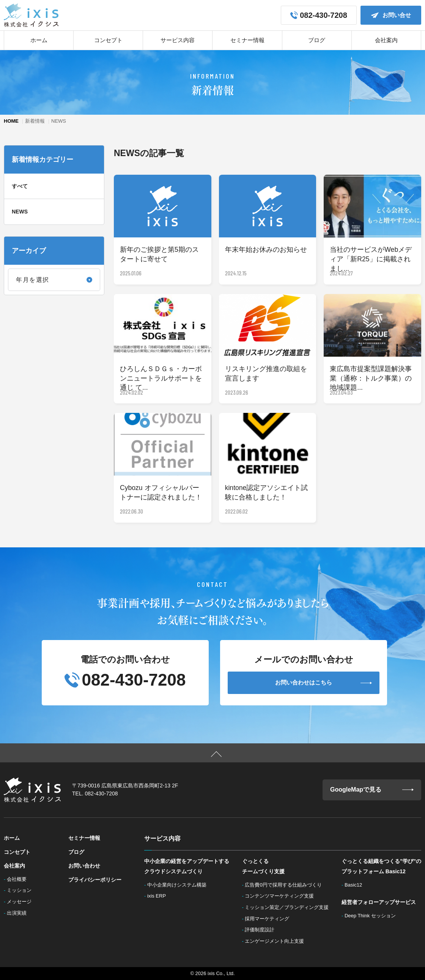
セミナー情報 (247, 40)
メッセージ (21, 902)
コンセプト (108, 40)
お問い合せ (391, 15)
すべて (20, 186)
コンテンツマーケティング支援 (282, 896)
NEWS (20, 212)
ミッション (21, 890)
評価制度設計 (262, 930)
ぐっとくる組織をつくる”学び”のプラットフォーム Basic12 (381, 866)
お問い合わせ (84, 866)
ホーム (39, 40)
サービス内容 (178, 40)
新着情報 (35, 121)
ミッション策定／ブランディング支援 (289, 907)
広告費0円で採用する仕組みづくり (286, 885)
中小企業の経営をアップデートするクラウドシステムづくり (187, 866)
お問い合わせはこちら (323, 682)
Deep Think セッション (372, 916)
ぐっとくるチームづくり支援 (263, 866)
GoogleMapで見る (372, 790)
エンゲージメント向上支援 (277, 941)
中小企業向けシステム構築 (179, 885)
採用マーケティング (269, 919)
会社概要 (19, 879)
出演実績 (19, 913)
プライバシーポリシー (95, 880)
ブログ (317, 40)
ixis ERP (159, 896)
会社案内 (386, 40)
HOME (11, 121)
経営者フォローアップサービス (379, 902)
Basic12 (355, 885)
